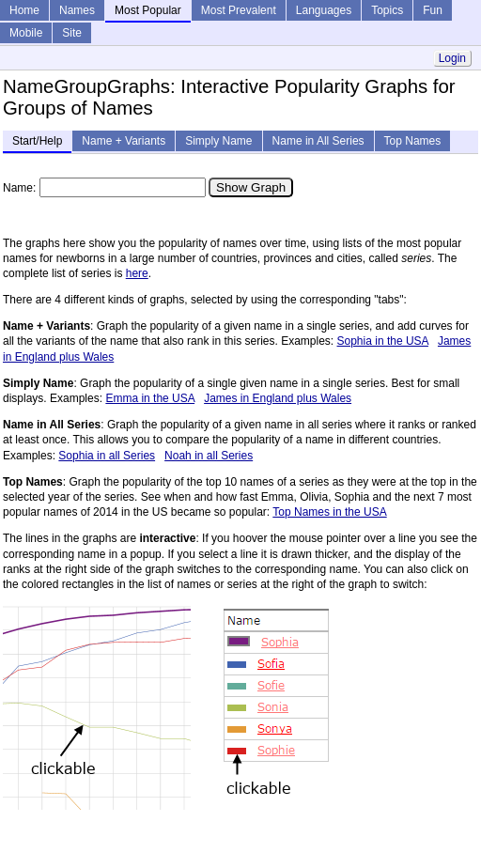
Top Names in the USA (329, 512)
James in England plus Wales (278, 398)
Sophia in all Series (107, 456)
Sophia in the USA (383, 341)
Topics (387, 10)
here (137, 273)
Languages (324, 10)
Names (77, 10)
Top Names (413, 141)
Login (452, 58)
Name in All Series (318, 141)
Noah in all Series (209, 456)
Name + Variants (124, 141)
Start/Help (37, 141)
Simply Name (218, 141)
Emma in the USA (150, 398)
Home (24, 10)
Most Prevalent (239, 10)
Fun (433, 10)
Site (72, 33)
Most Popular (148, 10)
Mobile (26, 33)
